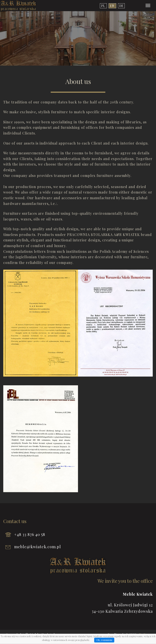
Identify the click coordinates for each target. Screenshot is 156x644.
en (112, 6)
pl (103, 6)
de (121, 6)
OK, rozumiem (104, 640)
